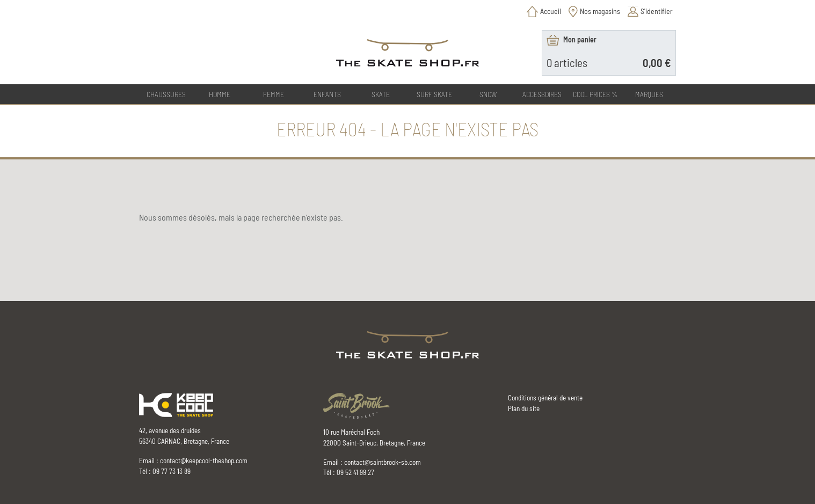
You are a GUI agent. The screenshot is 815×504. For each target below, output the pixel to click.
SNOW (488, 94)
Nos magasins (600, 11)
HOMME (220, 94)
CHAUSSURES (166, 94)
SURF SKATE (434, 94)
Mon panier (580, 39)
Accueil (551, 11)
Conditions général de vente (545, 398)
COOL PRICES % (595, 94)
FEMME (274, 94)
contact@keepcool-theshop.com (204, 461)
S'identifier (657, 11)
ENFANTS (327, 94)
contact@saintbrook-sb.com (383, 462)
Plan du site (524, 408)
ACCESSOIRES (542, 94)
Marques (649, 94)
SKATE (381, 94)
